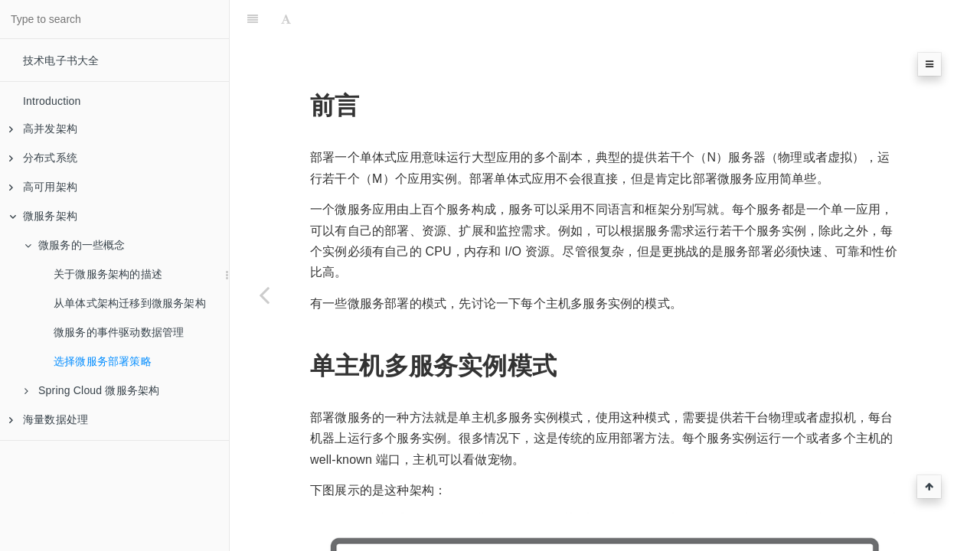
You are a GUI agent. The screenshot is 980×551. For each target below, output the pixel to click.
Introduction (52, 101)
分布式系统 (43, 158)
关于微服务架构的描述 (108, 274)
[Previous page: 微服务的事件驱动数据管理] (264, 295)
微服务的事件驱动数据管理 (119, 332)
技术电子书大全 (61, 60)
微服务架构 (43, 216)
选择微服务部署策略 (103, 361)
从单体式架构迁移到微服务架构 (130, 303)
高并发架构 (43, 129)
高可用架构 (43, 187)
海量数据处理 (49, 419)
